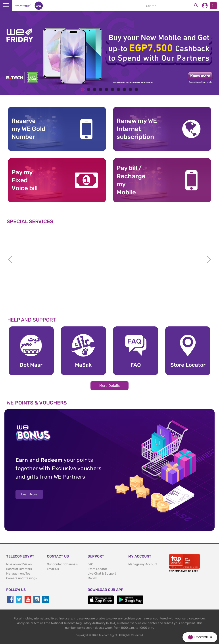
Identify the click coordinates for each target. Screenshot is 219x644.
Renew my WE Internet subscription (137, 129)
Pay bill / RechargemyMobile (131, 180)
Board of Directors (19, 569)
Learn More (29, 494)
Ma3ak (92, 578)
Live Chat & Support (102, 574)
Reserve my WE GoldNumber (28, 129)
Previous (10, 259)
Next (209, 259)
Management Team (20, 574)
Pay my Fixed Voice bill (25, 180)
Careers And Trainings (21, 578)
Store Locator (97, 569)
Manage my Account (143, 564)
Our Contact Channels (62, 564)
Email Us (53, 569)
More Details (109, 386)
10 (136, 89)
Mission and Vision (19, 564)
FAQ (90, 564)
